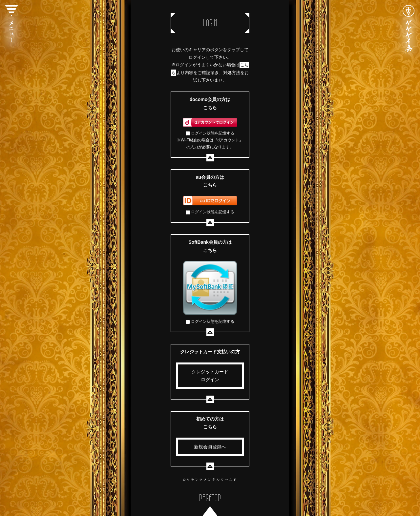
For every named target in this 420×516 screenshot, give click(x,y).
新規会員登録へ (210, 447)
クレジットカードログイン (210, 376)
